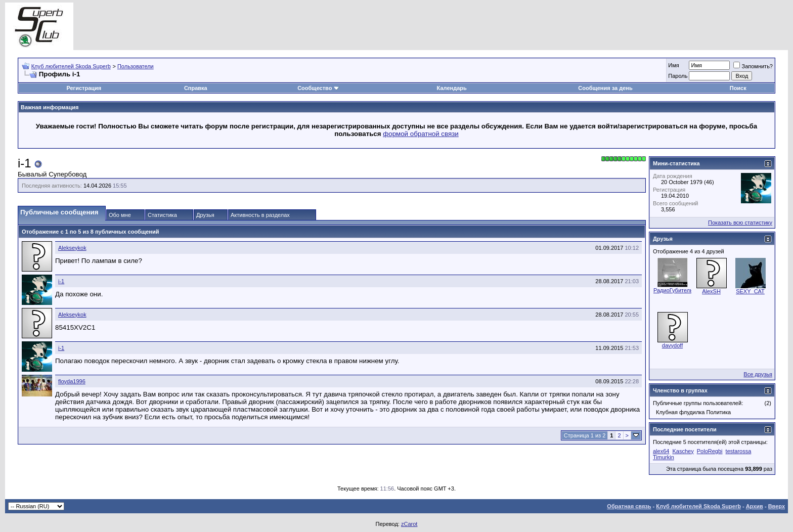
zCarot (409, 524)
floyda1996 (72, 381)
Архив (755, 506)
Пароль (678, 76)
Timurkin (664, 457)
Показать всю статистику (740, 223)
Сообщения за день (605, 88)
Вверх (777, 506)
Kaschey (683, 451)
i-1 (61, 281)
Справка (196, 88)
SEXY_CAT (750, 291)
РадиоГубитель (673, 290)
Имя (673, 65)
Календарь (452, 88)
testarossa (739, 451)
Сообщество (318, 88)
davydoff (672, 345)
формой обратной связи (421, 134)
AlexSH (711, 291)
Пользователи (136, 66)
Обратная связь (629, 506)
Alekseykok (72, 248)
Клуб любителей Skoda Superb (71, 66)
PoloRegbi (710, 451)
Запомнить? (753, 66)
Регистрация (84, 88)
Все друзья (758, 374)
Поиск (738, 88)
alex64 (661, 451)
